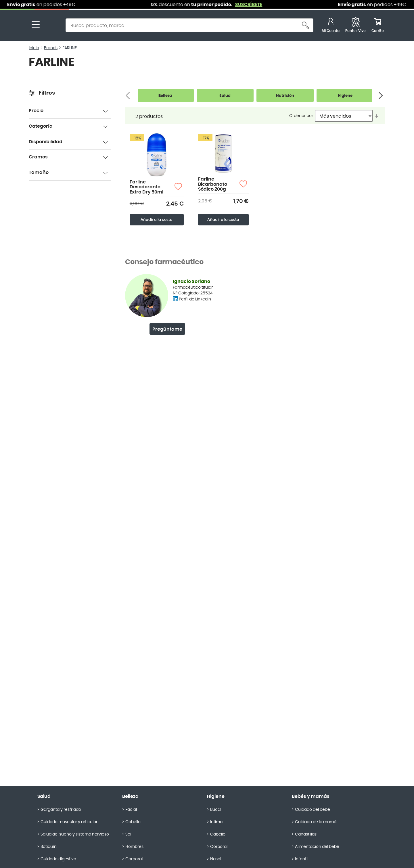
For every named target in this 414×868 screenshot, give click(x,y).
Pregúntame (167, 329)
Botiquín (49, 847)
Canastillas (306, 834)
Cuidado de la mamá (316, 822)
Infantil (302, 859)
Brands (51, 48)
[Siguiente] (381, 96)
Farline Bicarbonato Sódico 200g (213, 184)
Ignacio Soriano (191, 281)
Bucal (216, 810)
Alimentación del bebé (317, 847)
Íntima (216, 822)
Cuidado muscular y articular (69, 822)
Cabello (133, 822)
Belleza (130, 796)
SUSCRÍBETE (254, 5)
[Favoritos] (355, 26)
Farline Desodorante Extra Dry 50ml (146, 187)
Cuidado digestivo (58, 859)
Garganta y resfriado (61, 810)
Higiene (216, 796)
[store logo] (51, 26)
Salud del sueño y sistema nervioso (75, 834)
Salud (44, 796)
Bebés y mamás (311, 796)
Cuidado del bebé (313, 810)
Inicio (34, 48)
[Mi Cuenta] (331, 26)
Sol (128, 834)
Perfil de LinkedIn (195, 299)
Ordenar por (301, 116)
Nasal (216, 859)
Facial (131, 810)
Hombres (134, 847)
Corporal (134, 859)
